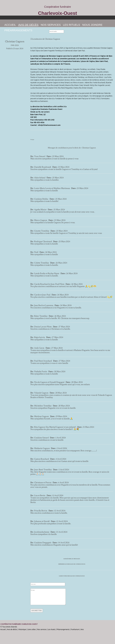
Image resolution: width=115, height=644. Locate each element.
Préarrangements (18, 30)
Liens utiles (32, 629)
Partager (32, 140)
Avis (82, 629)
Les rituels (72, 25)
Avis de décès (12, 629)
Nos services (51, 25)
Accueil (10, 25)
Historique (22, 629)
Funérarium (75, 629)
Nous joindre (92, 25)
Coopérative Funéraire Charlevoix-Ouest (19, 624)
